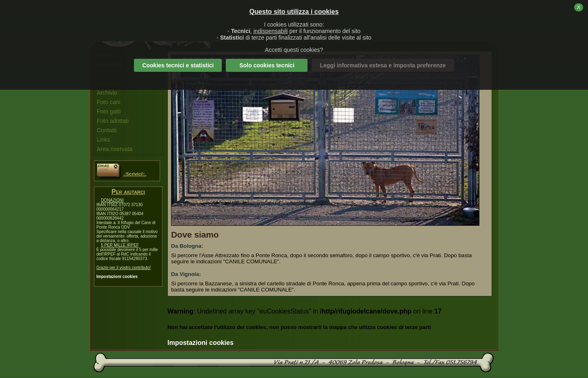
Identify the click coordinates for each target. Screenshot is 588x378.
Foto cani (109, 102)
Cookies (178, 65)
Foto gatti (109, 111)
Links (104, 140)
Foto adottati (113, 121)
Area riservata (115, 149)
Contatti (107, 130)
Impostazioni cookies (117, 277)
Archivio (107, 93)
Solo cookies (267, 65)
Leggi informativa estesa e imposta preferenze (383, 65)
